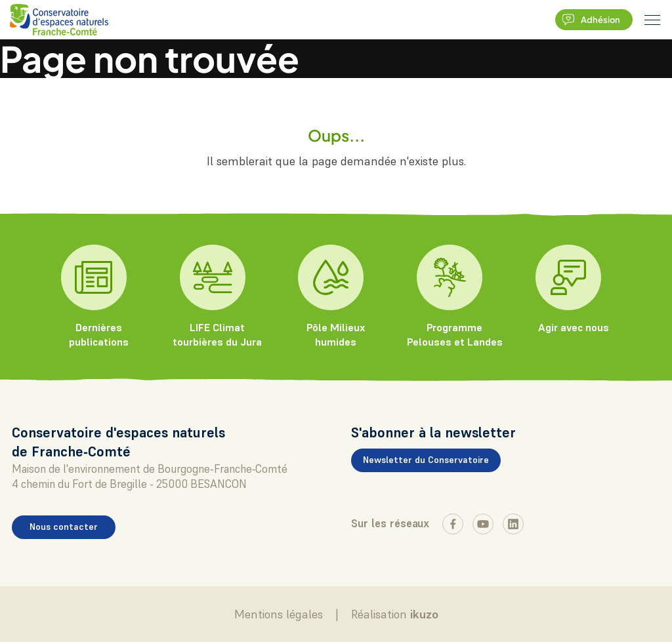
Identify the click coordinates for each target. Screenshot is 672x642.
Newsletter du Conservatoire (426, 460)
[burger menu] (652, 20)
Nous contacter (64, 527)
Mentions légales (279, 614)
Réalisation (395, 614)
